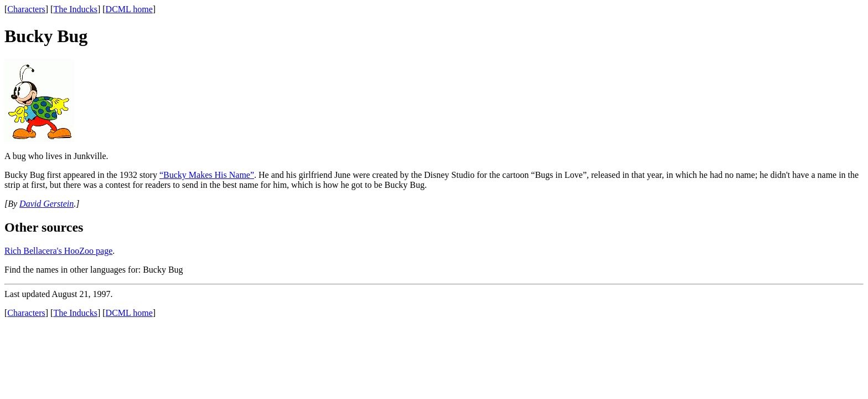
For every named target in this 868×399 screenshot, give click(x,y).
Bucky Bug (163, 270)
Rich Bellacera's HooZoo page (58, 251)
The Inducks (75, 9)
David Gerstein (46, 204)
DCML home (129, 9)
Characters (26, 9)
